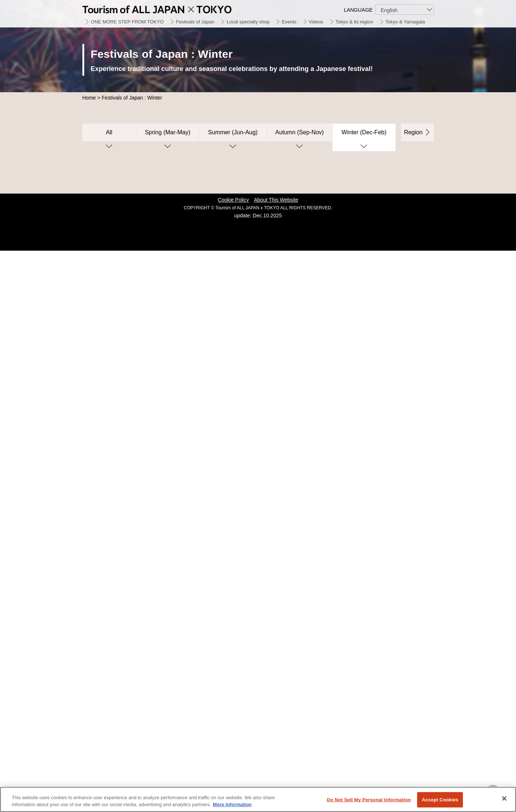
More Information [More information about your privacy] (232, 804)
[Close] (504, 798)
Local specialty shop (248, 22)
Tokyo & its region (354, 22)
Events (289, 22)
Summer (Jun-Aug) (233, 132)
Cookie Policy (233, 200)
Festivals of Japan (195, 22)
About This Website (276, 200)
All (109, 132)
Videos (316, 22)
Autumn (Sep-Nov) (300, 132)
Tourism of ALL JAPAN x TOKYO (174, 8)
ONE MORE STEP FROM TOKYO (127, 22)
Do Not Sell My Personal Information (369, 800)
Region (413, 132)
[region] (258, 799)
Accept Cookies (440, 800)
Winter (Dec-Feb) (364, 132)
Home (89, 98)
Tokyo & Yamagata (405, 22)
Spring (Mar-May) (167, 132)
